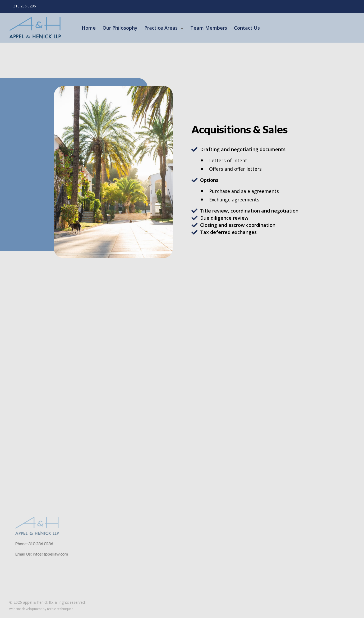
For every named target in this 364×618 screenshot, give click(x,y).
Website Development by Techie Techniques (41, 609)
